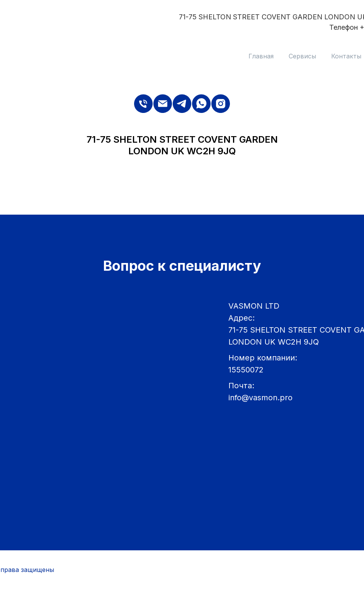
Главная (261, 56)
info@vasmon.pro (260, 398)
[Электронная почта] (163, 104)
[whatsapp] (201, 104)
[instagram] (221, 104)
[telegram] (182, 104)
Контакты (346, 56)
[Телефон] (143, 104)
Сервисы (302, 56)
